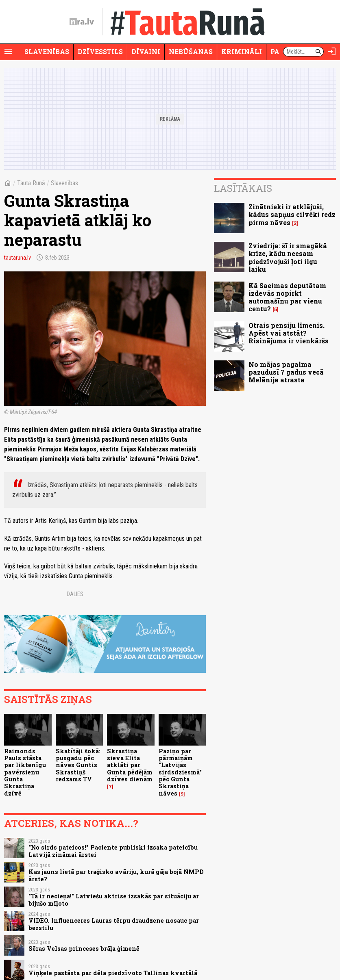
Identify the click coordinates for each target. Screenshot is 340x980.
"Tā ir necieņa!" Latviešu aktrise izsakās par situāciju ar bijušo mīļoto (114, 900)
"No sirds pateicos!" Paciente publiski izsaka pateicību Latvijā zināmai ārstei (113, 851)
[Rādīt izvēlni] (8, 52)
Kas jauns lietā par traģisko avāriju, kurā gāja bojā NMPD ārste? (116, 875)
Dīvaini (146, 51)
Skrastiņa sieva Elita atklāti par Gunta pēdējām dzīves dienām (130, 765)
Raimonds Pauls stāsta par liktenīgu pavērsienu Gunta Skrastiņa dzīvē (25, 772)
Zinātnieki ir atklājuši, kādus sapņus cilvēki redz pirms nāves (292, 214)
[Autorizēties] (332, 52)
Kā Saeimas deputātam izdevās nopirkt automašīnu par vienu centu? (287, 297)
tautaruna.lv (17, 258)
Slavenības (47, 51)
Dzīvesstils (100, 51)
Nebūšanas (191, 51)
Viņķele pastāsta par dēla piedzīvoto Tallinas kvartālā (113, 973)
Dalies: (76, 594)
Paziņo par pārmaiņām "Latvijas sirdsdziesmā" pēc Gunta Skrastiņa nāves (180, 772)
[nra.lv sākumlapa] (82, 22)
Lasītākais (243, 188)
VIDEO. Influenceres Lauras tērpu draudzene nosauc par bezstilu (114, 924)
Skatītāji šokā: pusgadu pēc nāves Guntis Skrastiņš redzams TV (78, 765)
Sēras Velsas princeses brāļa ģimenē (84, 949)
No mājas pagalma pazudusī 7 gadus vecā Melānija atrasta (286, 372)
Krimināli (242, 51)
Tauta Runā (31, 183)
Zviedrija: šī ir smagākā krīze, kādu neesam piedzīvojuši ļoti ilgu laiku (288, 257)
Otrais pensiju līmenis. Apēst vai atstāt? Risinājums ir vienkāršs (289, 333)
